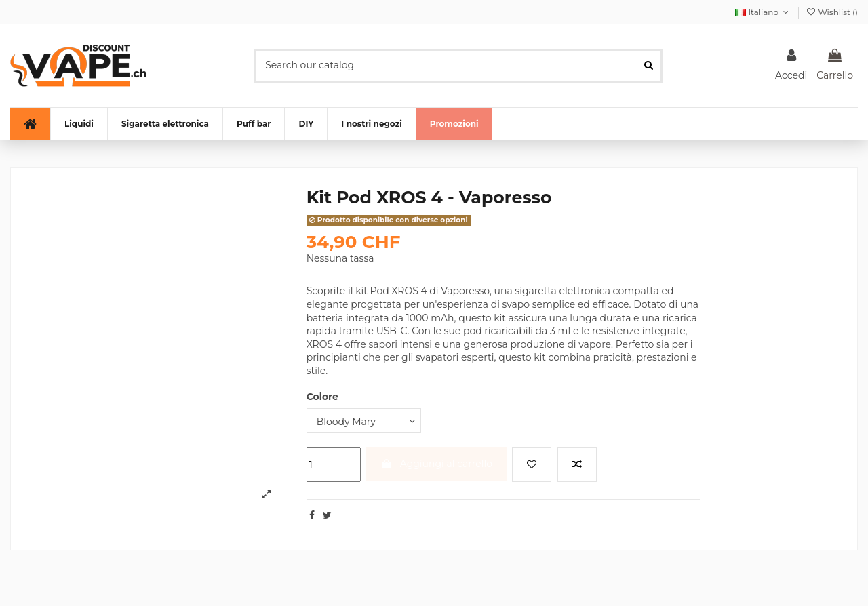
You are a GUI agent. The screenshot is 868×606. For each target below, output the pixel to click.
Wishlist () (832, 12)
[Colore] (364, 421)
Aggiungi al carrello (436, 464)
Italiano (763, 12)
